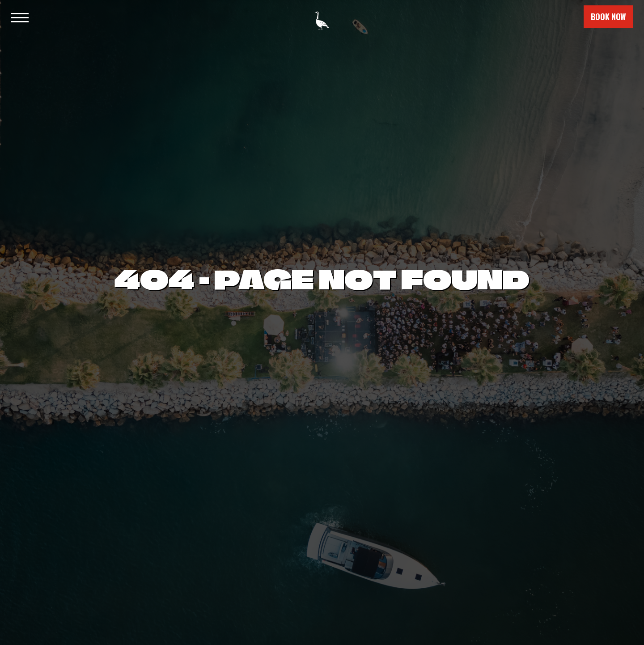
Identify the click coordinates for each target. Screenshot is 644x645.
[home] (322, 17)
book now (608, 17)
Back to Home (322, 368)
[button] (19, 17)
